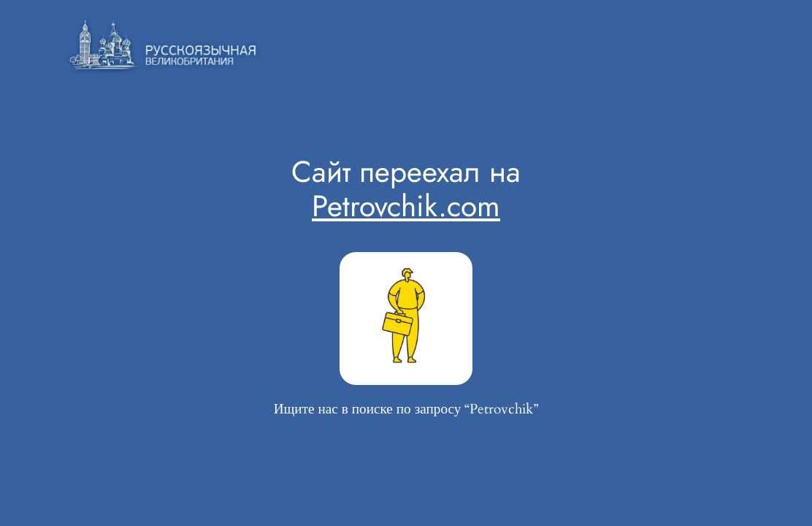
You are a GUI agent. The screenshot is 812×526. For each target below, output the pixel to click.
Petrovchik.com (406, 206)
